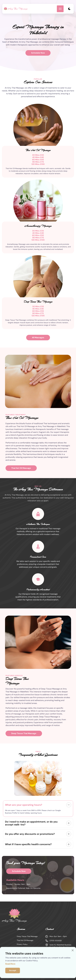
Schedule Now (38, 53)
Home (20, 960)
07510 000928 (53, 941)
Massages (31, 960)
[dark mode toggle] (69, 9)
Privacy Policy (22, 944)
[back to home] (16, 9)
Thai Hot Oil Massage (21, 468)
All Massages (38, 338)
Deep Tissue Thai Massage (24, 733)
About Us (44, 960)
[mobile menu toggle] (60, 9)
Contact (55, 960)
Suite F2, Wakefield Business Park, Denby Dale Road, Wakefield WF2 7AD (58, 947)
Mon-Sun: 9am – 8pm (56, 937)
